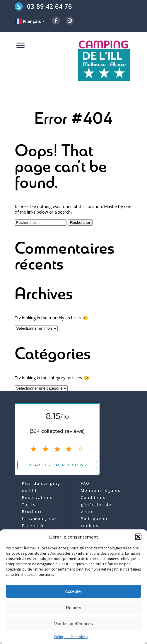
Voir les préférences (74, 624)
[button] (138, 537)
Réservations (37, 497)
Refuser (74, 607)
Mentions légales (101, 490)
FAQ (85, 483)
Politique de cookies (71, 637)
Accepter (73, 591)
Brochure (33, 511)
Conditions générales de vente (96, 504)
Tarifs (29, 504)
